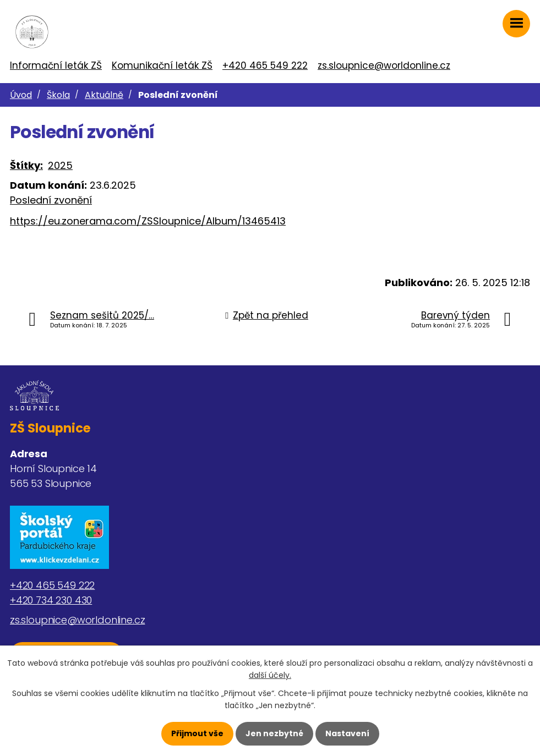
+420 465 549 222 (265, 65)
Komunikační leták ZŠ (162, 65)
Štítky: (26, 165)
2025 (60, 165)
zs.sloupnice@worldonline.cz (384, 65)
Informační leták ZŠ (56, 65)
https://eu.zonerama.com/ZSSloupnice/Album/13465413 (148, 221)
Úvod (21, 95)
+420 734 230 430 (51, 600)
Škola (58, 95)
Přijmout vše (197, 733)
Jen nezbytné (274, 733)
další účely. (270, 675)
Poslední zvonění (51, 200)
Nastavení (347, 733)
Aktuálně (104, 95)
